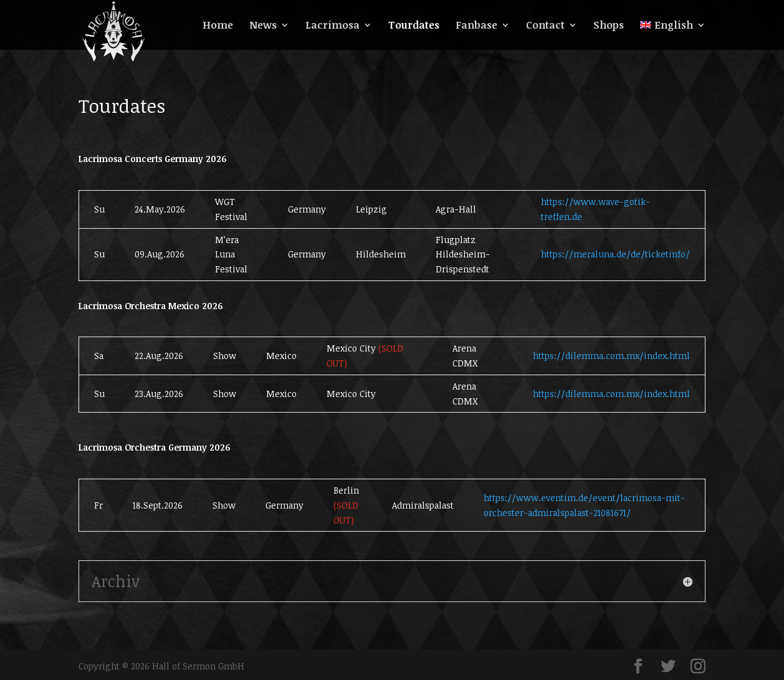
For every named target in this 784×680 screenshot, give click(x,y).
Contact (545, 26)
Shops (609, 26)
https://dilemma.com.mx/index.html (611, 356)
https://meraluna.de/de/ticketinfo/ (615, 254)
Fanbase (476, 26)
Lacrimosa (332, 26)
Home (218, 26)
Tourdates (414, 26)
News (263, 26)
